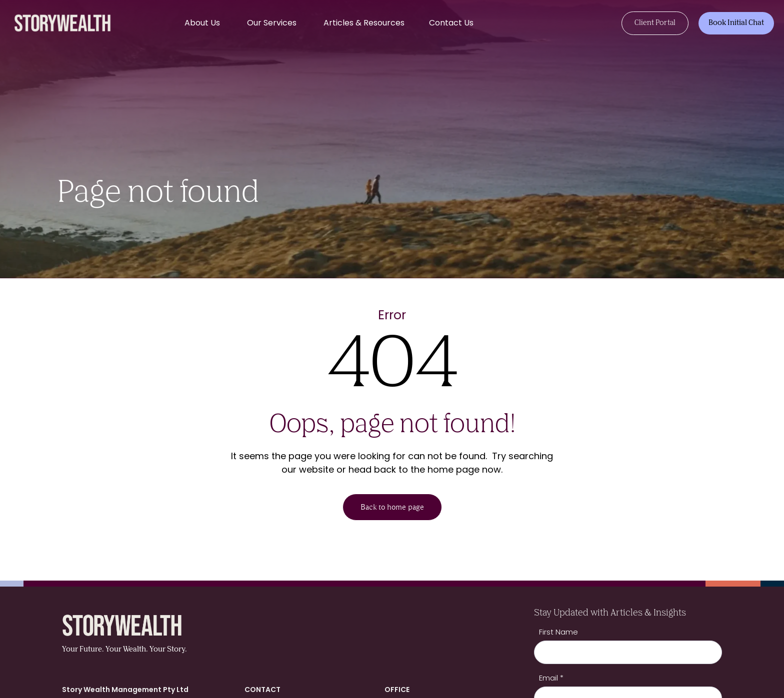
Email (551, 678)
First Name (558, 632)
